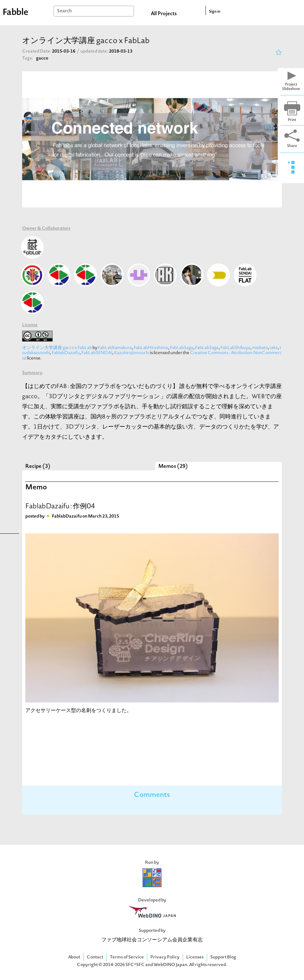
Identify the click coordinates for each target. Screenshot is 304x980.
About (74, 957)
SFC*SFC (135, 965)
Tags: (28, 58)
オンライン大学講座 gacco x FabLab (57, 348)
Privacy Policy (165, 957)
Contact (95, 957)
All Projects (164, 14)
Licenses (195, 957)
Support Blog (223, 957)
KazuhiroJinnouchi (132, 353)
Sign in (215, 12)
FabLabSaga (182, 348)
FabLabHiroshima (151, 348)
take (274, 348)
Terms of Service (127, 957)
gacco (42, 58)
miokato (260, 348)
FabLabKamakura (115, 348)
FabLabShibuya (235, 348)
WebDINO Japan (170, 965)
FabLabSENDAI (97, 353)
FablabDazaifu (66, 353)
